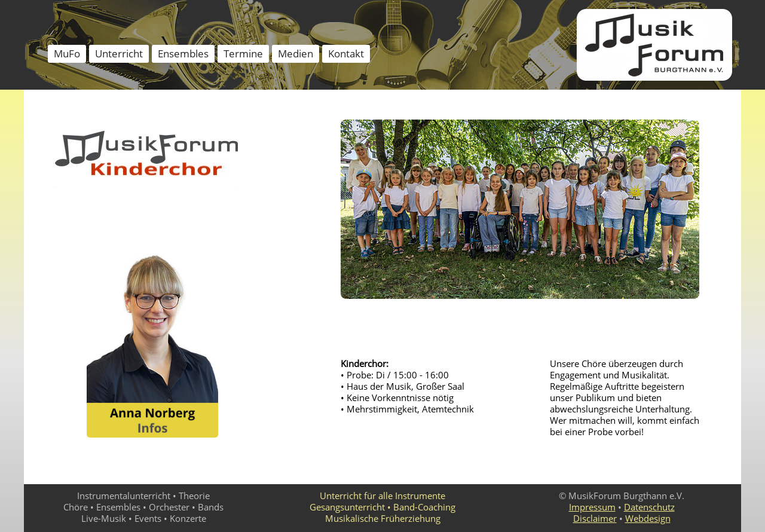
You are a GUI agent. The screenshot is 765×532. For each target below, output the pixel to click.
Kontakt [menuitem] (346, 53)
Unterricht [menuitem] (119, 53)
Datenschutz (649, 507)
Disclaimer (595, 518)
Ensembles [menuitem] (183, 53)
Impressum (592, 507)
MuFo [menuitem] (67, 53)
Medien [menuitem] (296, 53)
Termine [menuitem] (243, 53)
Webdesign (648, 518)
